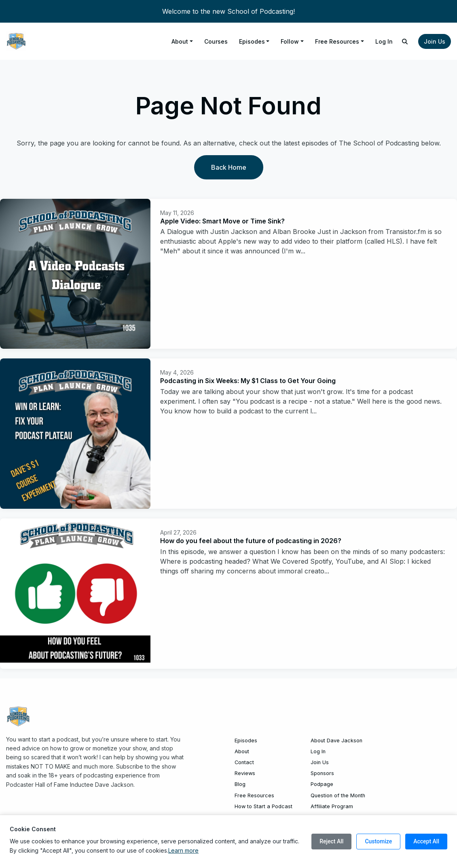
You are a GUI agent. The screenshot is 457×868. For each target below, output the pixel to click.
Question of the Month (338, 795)
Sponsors (322, 773)
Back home (229, 167)
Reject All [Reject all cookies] (331, 841)
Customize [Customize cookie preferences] (378, 841)
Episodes (252, 41)
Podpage (322, 784)
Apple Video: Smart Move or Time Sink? (222, 221)
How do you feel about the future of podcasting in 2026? (251, 541)
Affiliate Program (332, 806)
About (180, 41)
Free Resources (337, 41)
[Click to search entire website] (405, 41)
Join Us (435, 41)
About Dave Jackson (336, 741)
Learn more (183, 850)
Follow (290, 41)
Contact (244, 762)
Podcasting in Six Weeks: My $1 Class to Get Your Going (248, 381)
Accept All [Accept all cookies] (426, 841)
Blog (240, 784)
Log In (384, 41)
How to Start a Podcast (263, 806)
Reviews (245, 773)
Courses (216, 41)
